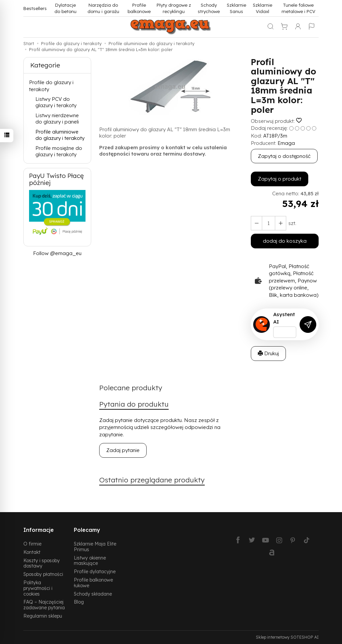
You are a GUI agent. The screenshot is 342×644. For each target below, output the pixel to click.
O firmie (32, 544)
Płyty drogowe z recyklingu (174, 8)
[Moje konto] (298, 27)
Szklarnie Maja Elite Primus (95, 547)
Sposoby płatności (43, 574)
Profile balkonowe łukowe (93, 583)
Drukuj (268, 353)
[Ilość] (269, 223)
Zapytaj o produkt (280, 179)
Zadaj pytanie (123, 450)
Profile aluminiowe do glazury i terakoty (60, 135)
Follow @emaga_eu (57, 253)
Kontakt (32, 552)
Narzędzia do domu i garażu (103, 8)
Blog (79, 602)
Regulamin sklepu (43, 616)
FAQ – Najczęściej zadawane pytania (44, 605)
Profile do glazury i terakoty (51, 86)
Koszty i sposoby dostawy (42, 563)
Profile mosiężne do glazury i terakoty (59, 151)
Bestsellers (35, 8)
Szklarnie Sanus (236, 8)
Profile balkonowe (139, 8)
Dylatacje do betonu (65, 8)
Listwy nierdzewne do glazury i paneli (57, 119)
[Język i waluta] (312, 27)
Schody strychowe (209, 8)
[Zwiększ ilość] (256, 223)
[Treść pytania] (285, 332)
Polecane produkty (131, 388)
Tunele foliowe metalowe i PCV (298, 8)
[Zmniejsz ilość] (281, 223)
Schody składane (93, 594)
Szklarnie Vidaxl (263, 8)
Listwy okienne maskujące (90, 561)
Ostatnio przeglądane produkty (152, 480)
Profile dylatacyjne (95, 571)
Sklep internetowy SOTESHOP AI (287, 637)
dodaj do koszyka (285, 241)
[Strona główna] (171, 27)
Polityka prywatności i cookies (38, 588)
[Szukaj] (271, 27)
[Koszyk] (284, 27)
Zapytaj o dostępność (284, 156)
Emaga (286, 143)
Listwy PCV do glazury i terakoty (56, 102)
